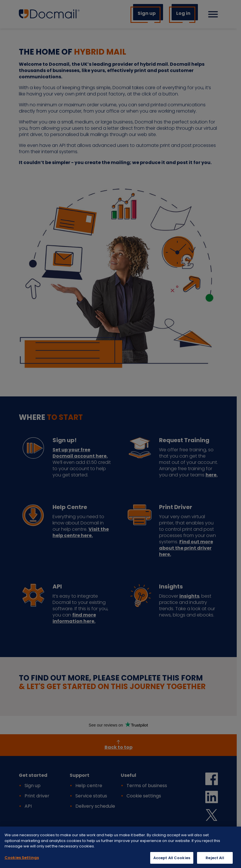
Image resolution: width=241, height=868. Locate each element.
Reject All (215, 861)
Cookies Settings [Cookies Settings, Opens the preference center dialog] (22, 860)
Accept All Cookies (172, 861)
